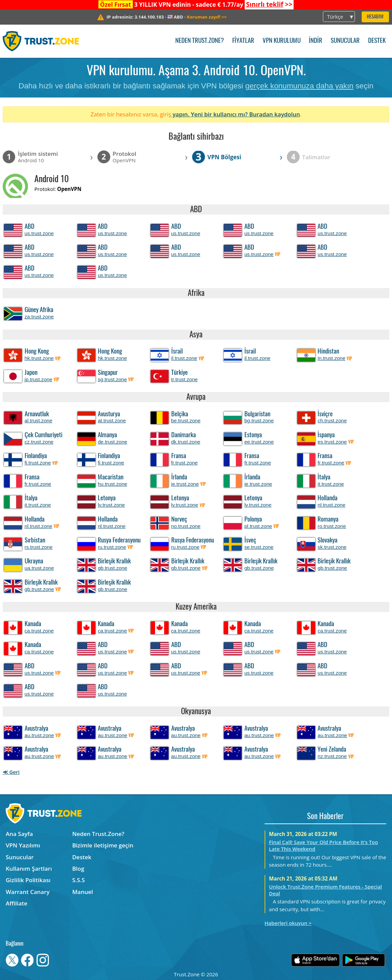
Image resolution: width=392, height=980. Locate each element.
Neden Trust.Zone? (200, 41)
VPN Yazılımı (23, 845)
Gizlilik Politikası (28, 880)
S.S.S (78, 880)
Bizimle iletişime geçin (103, 845)
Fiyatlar (243, 41)
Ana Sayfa (19, 834)
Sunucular (345, 41)
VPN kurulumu (282, 41)
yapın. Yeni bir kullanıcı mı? (210, 114)
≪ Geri (11, 772)
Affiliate (17, 903)
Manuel (83, 892)
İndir (315, 41)
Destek (377, 41)
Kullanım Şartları (29, 869)
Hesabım (375, 17)
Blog (78, 869)
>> (269, 4)
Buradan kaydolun (275, 114)
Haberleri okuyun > (288, 923)
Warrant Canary (28, 892)
